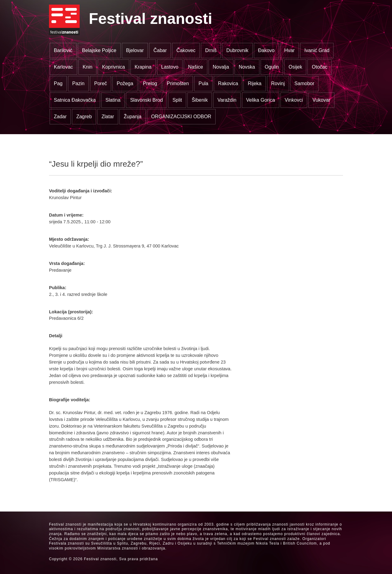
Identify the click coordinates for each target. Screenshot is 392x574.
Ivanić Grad (317, 50)
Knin (88, 67)
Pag (58, 83)
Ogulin (272, 67)
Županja (133, 117)
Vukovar (321, 100)
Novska (247, 67)
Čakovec (186, 50)
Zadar (60, 117)
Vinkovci (294, 100)
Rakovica (228, 83)
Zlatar (108, 117)
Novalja (221, 67)
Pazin (78, 83)
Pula (203, 83)
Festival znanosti (151, 19)
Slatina (113, 100)
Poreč (100, 83)
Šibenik (200, 100)
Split (177, 100)
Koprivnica (113, 67)
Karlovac (63, 67)
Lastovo (170, 67)
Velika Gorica (261, 100)
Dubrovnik (237, 50)
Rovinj (278, 83)
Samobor (304, 83)
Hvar (289, 50)
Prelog (150, 83)
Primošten (178, 83)
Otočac (320, 67)
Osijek (295, 67)
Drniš (211, 50)
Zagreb (84, 117)
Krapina (143, 67)
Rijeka (254, 83)
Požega (125, 83)
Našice (196, 67)
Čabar (160, 50)
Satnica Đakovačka (75, 100)
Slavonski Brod (147, 100)
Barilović (63, 50)
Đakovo (266, 50)
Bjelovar (135, 50)
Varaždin (227, 100)
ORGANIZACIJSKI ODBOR (181, 117)
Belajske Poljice (99, 50)
